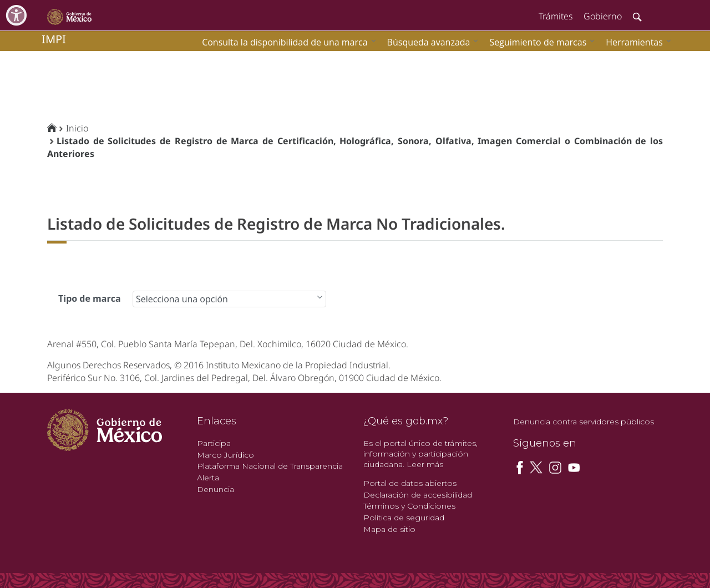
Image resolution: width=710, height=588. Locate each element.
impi (54, 39)
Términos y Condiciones (409, 506)
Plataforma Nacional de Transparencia (270, 466)
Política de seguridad (404, 518)
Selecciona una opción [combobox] (182, 299)
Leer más (425, 464)
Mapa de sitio (389, 529)
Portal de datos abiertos (410, 483)
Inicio (77, 128)
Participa (214, 443)
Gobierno (603, 16)
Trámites (556, 16)
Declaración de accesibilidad (418, 495)
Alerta (208, 478)
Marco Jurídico (225, 455)
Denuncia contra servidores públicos (584, 422)
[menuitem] (636, 42)
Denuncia (215, 489)
